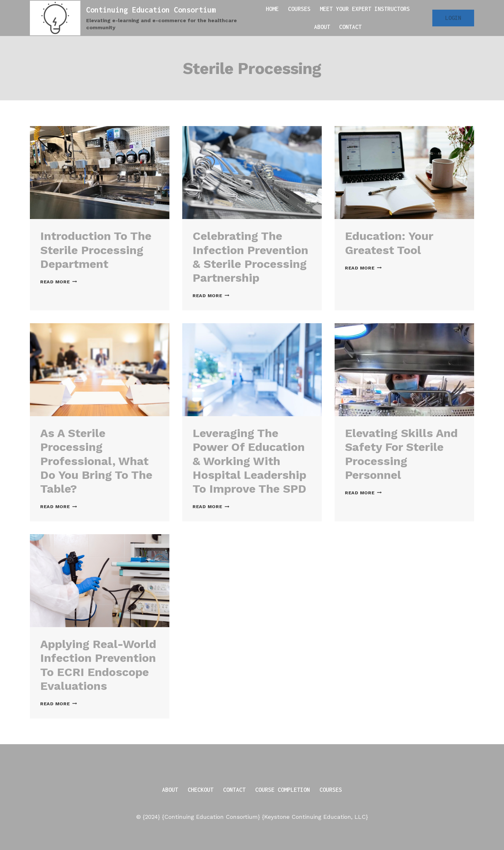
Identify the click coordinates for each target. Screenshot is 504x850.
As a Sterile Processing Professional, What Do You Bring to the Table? (96, 461)
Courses (299, 9)
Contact (350, 27)
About (322, 27)
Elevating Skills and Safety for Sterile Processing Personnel (401, 454)
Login (453, 18)
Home (272, 9)
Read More (59, 282)
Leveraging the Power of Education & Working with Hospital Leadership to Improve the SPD (249, 461)
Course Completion (283, 790)
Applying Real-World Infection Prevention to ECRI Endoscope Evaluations (98, 665)
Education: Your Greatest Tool (389, 243)
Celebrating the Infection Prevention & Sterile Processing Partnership (250, 257)
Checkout (201, 790)
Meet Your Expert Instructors (365, 9)
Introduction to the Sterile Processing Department (96, 250)
